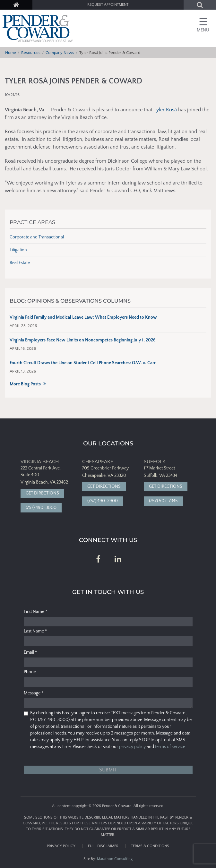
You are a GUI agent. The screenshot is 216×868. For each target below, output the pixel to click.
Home (11, 53)
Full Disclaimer (103, 846)
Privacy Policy (61, 846)
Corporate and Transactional (37, 237)
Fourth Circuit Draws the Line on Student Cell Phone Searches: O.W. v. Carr (83, 363)
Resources (31, 53)
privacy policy (132, 747)
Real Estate (20, 263)
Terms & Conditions (150, 846)
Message (34, 693)
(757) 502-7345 (163, 501)
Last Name (35, 631)
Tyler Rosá (165, 110)
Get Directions (42, 493)
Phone (30, 672)
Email (30, 652)
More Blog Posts (25, 384)
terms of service (170, 747)
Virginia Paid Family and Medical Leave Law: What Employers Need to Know (83, 317)
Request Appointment (108, 5)
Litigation (18, 250)
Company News (60, 53)
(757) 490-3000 (41, 508)
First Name (35, 612)
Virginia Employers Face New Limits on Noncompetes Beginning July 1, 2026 (83, 340)
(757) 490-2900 (103, 501)
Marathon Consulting (115, 859)
